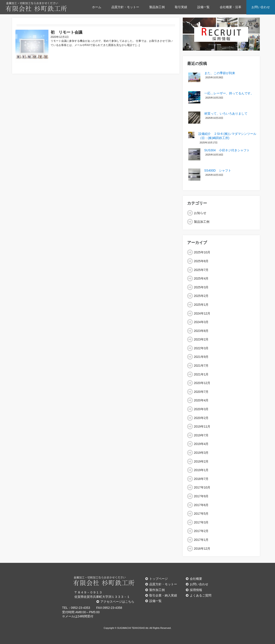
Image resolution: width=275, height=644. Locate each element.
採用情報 (194, 590)
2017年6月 (201, 505)
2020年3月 (201, 409)
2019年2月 (201, 461)
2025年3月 (201, 287)
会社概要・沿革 (231, 7)
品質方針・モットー (125, 7)
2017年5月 (201, 514)
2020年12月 (202, 383)
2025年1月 (201, 305)
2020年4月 (201, 400)
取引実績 (181, 7)
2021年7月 (201, 366)
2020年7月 (201, 392)
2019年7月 (201, 435)
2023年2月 (201, 339)
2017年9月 (201, 496)
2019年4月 (201, 444)
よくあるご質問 (199, 595)
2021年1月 (201, 374)
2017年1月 (201, 540)
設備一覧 (203, 7)
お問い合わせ (261, 7)
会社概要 (194, 579)
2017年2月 (201, 531)
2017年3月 (201, 522)
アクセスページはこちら (115, 602)
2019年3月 (201, 453)
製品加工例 (157, 7)
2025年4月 (201, 278)
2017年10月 (202, 487)
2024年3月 (201, 322)
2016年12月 (202, 549)
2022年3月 (201, 348)
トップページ (157, 579)
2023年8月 (201, 331)
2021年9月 (201, 357)
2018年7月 (201, 479)
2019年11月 (202, 426)
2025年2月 (201, 296)
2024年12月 (202, 313)
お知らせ (200, 213)
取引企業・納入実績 (161, 595)
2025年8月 (201, 261)
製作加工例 (155, 590)
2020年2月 (201, 418)
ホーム (97, 7)
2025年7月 (201, 270)
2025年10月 (202, 252)
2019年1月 (201, 470)
